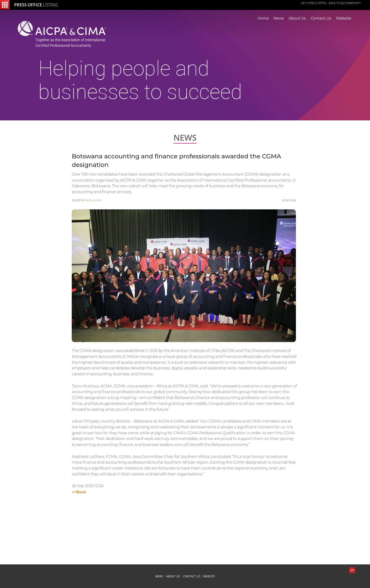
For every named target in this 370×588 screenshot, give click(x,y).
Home (263, 18)
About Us (297, 18)
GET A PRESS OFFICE (314, 3)
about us (173, 576)
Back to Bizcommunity (345, 3)
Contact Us (321, 18)
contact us (192, 576)
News (279, 18)
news (159, 576)
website (209, 576)
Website (343, 18)
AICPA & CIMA (93, 200)
